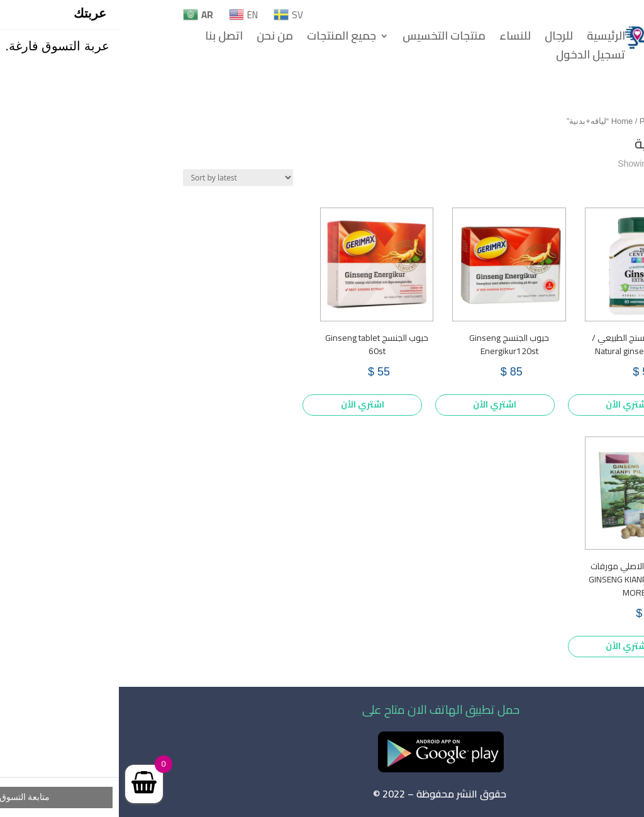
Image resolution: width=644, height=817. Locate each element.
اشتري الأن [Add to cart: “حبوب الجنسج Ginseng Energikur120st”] (376, 404)
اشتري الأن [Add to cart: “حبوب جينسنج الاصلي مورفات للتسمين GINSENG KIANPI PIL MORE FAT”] (508, 646)
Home (503, 121)
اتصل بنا (105, 38)
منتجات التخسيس (325, 38)
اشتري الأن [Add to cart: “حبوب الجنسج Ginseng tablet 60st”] (244, 404)
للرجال (440, 38)
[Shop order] (119, 178)
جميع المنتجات (223, 38)
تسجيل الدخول (472, 57)
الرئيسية (487, 38)
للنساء (396, 38)
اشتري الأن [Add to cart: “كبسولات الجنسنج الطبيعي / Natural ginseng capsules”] (508, 404)
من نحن (156, 38)
